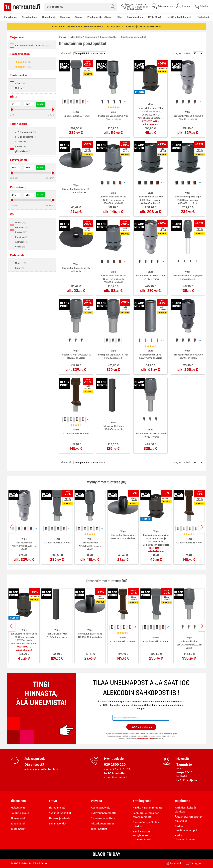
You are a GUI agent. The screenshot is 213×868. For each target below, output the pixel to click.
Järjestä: (66, 53)
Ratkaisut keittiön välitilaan (186, 810)
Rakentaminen (135, 17)
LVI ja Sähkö (155, 17)
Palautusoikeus (20, 813)
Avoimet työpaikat (60, 813)
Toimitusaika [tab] (19, 124)
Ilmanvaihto (91, 37)
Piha (119, 17)
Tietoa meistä (57, 808)
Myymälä (183, 759)
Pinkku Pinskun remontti (148, 808)
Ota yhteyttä (34, 764)
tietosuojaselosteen (146, 739)
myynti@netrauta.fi (116, 777)
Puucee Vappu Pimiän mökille (146, 824)
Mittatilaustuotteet (102, 823)
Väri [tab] (13, 214)
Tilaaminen (18, 801)
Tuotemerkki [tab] (19, 75)
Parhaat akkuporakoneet (185, 837)
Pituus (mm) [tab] (18, 187)
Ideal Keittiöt (99, 829)
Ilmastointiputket (109, 37)
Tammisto (184, 764)
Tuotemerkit (18, 829)
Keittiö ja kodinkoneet (179, 17)
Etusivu (63, 37)
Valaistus (65, 17)
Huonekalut (49, 17)
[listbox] (76, 101)
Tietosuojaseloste (60, 818)
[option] (65, 102)
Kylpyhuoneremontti (103, 813)
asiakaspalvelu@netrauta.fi (41, 769)
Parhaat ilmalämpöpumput (186, 828)
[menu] (97, 17)
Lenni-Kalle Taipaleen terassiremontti (146, 815)
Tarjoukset (203, 17)
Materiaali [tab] (17, 255)
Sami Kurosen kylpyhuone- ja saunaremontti (142, 835)
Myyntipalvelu (114, 759)
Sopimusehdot (57, 823)
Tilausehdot (18, 818)
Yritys (53, 801)
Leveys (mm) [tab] (18, 160)
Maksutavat (18, 808)
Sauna (79, 17)
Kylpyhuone (10, 17)
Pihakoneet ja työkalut (99, 17)
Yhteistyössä (142, 801)
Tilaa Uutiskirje (141, 727)
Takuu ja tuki (18, 823)
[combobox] (81, 7)
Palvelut (97, 801)
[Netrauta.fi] (22, 7)
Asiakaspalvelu (35, 759)
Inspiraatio (183, 801)
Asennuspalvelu (101, 808)
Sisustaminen (30, 17)
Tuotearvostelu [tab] (20, 54)
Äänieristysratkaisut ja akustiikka (189, 819)
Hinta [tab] (14, 97)
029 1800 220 (115, 764)
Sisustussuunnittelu (103, 818)
